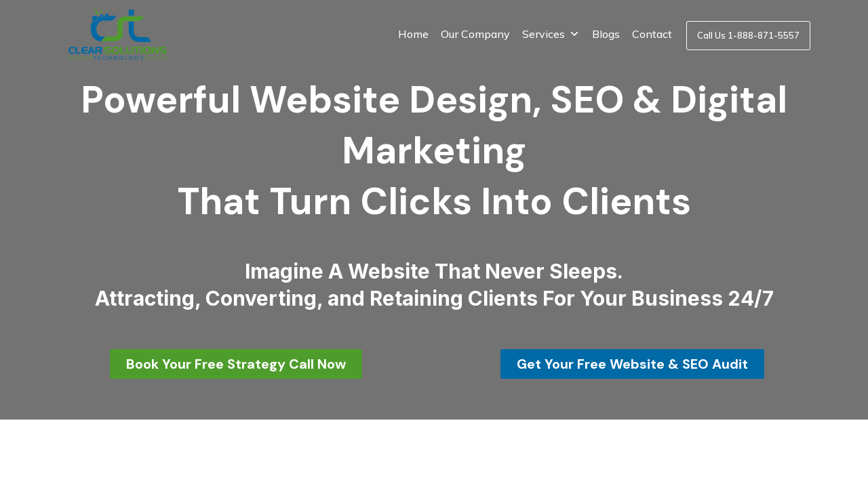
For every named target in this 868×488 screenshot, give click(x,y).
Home (413, 34)
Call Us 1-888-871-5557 (748, 35)
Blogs (606, 34)
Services (551, 34)
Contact (652, 34)
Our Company (475, 34)
